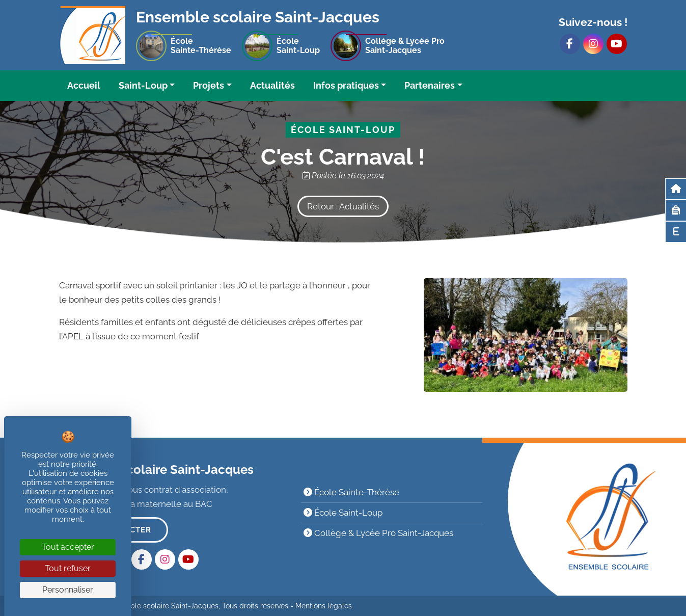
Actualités (272, 85)
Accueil (84, 85)
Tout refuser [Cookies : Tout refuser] (68, 568)
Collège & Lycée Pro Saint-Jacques (378, 533)
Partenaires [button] (430, 85)
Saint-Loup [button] (143, 85)
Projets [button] (209, 85)
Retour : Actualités (343, 206)
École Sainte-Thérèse (351, 492)
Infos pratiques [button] (346, 85)
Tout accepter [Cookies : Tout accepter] (68, 547)
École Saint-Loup (343, 513)
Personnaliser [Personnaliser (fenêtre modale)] (68, 590)
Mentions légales (324, 606)
